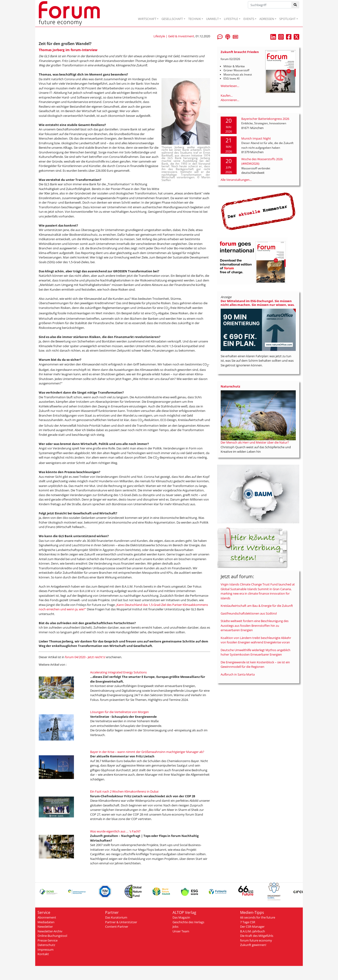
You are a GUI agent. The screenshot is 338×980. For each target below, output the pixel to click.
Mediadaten (46, 922)
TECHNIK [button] (195, 19)
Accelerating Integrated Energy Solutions (118, 672)
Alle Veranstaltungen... (236, 180)
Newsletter (45, 927)
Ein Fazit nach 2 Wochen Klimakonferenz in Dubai (124, 791)
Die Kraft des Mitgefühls (257, 936)
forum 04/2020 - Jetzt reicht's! (85, 657)
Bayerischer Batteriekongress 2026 (265, 119)
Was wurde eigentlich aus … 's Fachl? (115, 831)
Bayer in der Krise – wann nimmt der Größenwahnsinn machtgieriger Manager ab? (147, 752)
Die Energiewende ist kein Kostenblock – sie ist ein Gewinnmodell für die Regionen (255, 665)
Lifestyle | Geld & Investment (174, 36)
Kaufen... (227, 95)
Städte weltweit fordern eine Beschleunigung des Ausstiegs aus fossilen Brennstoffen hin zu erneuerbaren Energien (255, 625)
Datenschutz (46, 945)
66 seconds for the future (258, 917)
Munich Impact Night (256, 138)
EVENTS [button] (249, 19)
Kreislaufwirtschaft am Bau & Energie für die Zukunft (257, 606)
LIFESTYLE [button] (231, 19)
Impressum (46, 950)
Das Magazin (181, 917)
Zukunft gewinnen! (253, 945)
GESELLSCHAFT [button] (172, 19)
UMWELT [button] (212, 19)
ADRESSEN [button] (267, 19)
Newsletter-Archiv (50, 931)
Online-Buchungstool (52, 936)
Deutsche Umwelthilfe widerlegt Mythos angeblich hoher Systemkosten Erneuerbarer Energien (255, 652)
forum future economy (256, 940)
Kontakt (43, 954)
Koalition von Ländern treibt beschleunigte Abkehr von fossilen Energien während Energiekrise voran (256, 640)
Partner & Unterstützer (121, 922)
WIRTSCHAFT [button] (147, 19)
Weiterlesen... (230, 86)
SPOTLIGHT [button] (287, 19)
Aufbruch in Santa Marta (238, 674)
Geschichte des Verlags (188, 922)
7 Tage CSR (248, 922)
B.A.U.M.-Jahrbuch (253, 931)
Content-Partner (117, 927)
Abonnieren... (230, 100)
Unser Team (181, 931)
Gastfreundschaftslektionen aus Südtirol (249, 613)
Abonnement (47, 917)
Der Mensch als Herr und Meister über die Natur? (255, 442)
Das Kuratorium (116, 917)
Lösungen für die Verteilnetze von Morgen (119, 712)
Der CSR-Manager (252, 927)
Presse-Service (48, 940)
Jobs (175, 927)
